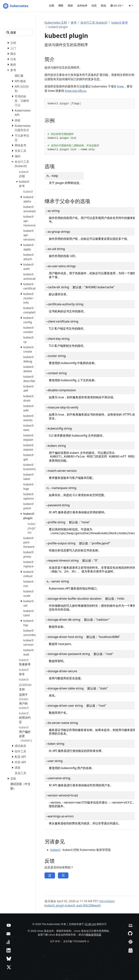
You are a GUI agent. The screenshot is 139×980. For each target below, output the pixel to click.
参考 (74, 22)
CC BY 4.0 (90, 924)
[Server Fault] (8, 942)
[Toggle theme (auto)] (131, 6)
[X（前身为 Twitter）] (9, 967)
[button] (117, 6)
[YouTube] (9, 925)
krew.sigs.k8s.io (76, 91)
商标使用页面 (94, 935)
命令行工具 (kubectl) (94, 22)
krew (121, 86)
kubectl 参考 (120, 22)
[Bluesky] (9, 959)
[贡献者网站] (130, 925)
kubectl (55, 850)
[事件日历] (130, 950)
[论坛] (8, 933)
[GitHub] (130, 933)
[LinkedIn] (9, 950)
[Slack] (130, 942)
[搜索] (19, 32)
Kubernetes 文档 (56, 22)
